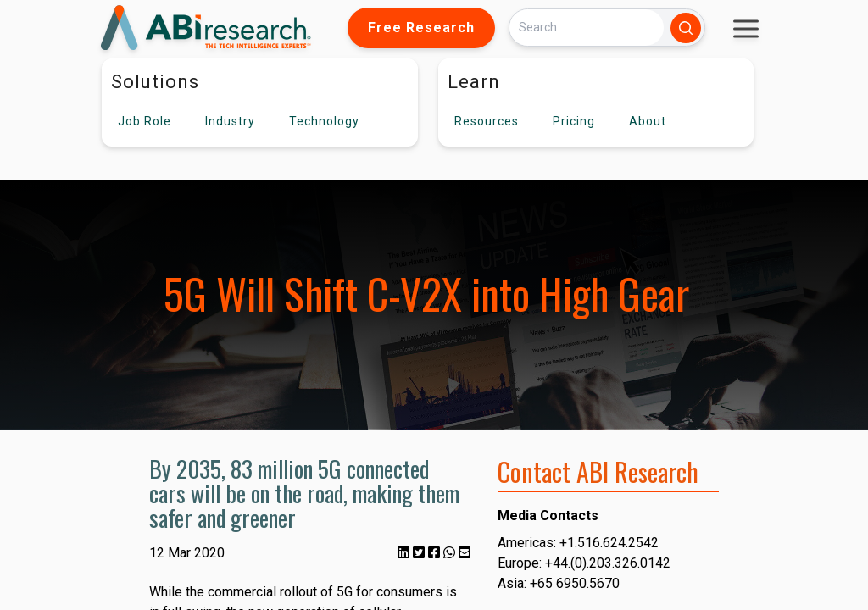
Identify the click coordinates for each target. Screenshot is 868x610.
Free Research (421, 28)
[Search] (587, 28)
